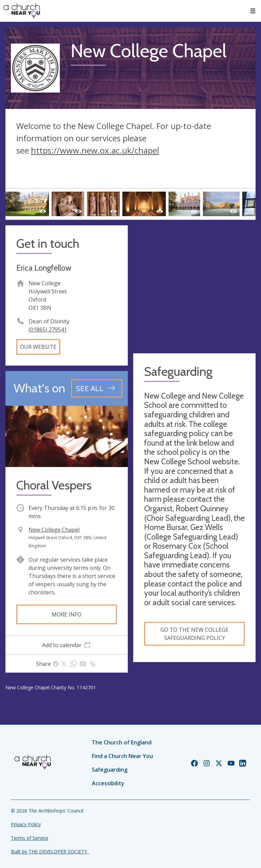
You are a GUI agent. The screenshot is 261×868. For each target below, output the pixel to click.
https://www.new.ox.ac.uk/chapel (95, 150)
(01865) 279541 (48, 329)
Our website (38, 347)
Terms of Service (30, 838)
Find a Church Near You (122, 756)
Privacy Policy (26, 824)
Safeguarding (110, 770)
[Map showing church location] (194, 287)
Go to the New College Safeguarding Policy (194, 634)
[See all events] (97, 388)
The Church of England (122, 742)
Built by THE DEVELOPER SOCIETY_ (50, 851)
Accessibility (108, 783)
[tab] (67, 645)
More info (67, 614)
